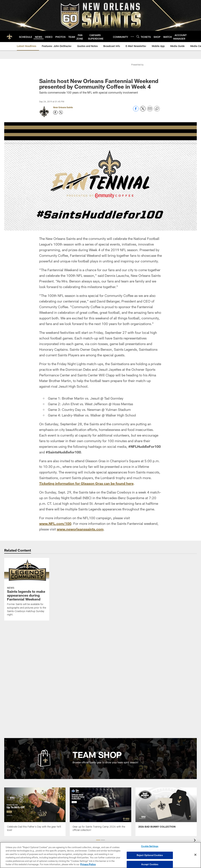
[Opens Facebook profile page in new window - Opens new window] (55, 112)
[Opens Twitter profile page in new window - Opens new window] (61, 112)
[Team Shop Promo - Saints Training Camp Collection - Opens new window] (100, 812)
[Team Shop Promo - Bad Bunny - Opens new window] (166, 810)
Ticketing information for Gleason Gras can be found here (86, 483)
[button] (98, 840)
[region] (100, 855)
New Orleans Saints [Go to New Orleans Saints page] (63, 107)
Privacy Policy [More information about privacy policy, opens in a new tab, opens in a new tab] (88, 864)
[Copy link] (157, 109)
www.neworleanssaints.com (80, 529)
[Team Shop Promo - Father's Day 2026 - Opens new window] (35, 812)
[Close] (195, 855)
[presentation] (195, 841)
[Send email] (150, 111)
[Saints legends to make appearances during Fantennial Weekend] (27, 589)
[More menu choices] (132, 37)
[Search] (138, 36)
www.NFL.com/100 (55, 523)
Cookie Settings (150, 846)
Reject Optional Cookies (150, 855)
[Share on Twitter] (143, 111)
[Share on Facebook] (136, 111)
